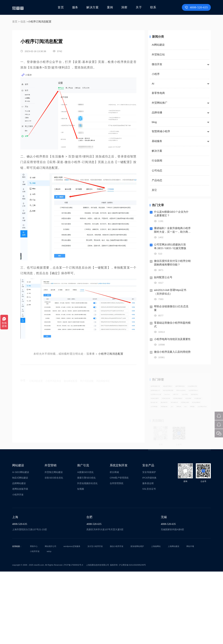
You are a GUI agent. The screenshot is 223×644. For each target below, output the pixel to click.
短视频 (81, 562)
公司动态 (157, 170)
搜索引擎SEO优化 (86, 550)
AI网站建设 (158, 45)
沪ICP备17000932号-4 (73, 638)
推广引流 (83, 538)
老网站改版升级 (20, 562)
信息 (23, 22)
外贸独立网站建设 (54, 545)
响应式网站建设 (20, 550)
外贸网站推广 (160, 103)
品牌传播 (157, 112)
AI (153, 84)
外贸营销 (51, 538)
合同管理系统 (117, 556)
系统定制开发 (119, 538)
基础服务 (157, 141)
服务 (76, 7)
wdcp (49, 624)
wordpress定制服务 (72, 619)
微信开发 (157, 64)
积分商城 (114, 545)
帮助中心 (34, 619)
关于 (139, 7)
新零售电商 (158, 93)
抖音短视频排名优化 (87, 556)
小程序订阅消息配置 (111, 354)
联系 (153, 7)
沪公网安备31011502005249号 (132, 638)
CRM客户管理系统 (119, 550)
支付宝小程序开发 (95, 619)
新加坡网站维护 (137, 619)
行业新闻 (157, 161)
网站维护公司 (51, 619)
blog (154, 122)
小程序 (156, 74)
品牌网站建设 (19, 556)
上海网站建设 (174, 619)
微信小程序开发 (117, 619)
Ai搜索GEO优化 (85, 545)
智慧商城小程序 (161, 131)
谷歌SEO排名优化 (54, 550)
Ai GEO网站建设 (21, 545)
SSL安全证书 (149, 562)
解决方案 (93, 7)
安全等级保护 (149, 545)
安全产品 (148, 538)
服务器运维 (148, 556)
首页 (62, 7)
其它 (154, 190)
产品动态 (157, 180)
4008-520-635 (197, 7)
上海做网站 (156, 619)
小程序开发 (18, 567)
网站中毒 (190, 619)
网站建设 (18, 538)
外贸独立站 (158, 54)
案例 (110, 7)
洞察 (125, 7)
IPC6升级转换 (149, 550)
